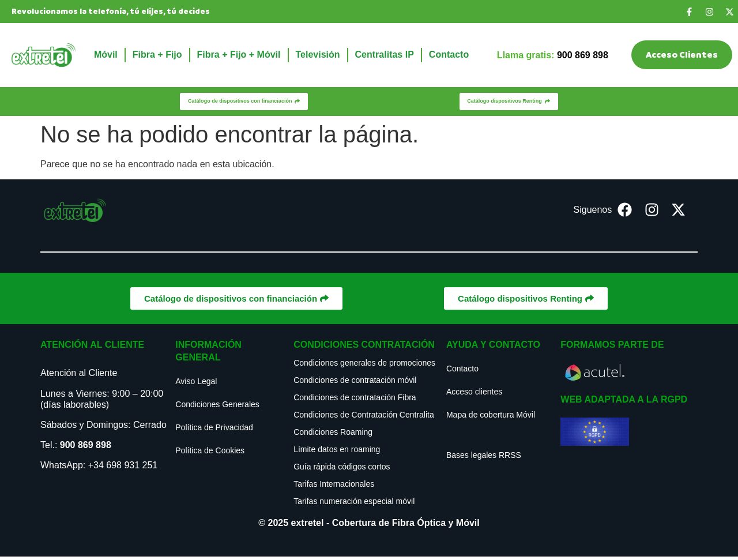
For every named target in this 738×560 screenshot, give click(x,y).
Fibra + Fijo (157, 55)
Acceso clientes (474, 395)
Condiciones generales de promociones (364, 366)
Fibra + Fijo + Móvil (239, 55)
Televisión (318, 55)
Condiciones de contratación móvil (355, 384)
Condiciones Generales (217, 408)
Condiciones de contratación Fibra (355, 401)
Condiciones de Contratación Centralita (364, 418)
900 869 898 (86, 448)
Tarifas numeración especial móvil (354, 505)
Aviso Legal (196, 385)
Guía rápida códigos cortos (342, 470)
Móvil (106, 55)
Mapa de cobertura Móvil (491, 418)
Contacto (449, 55)
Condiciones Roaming (333, 435)
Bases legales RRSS (484, 458)
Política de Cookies (210, 454)
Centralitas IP (385, 55)
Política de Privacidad (214, 431)
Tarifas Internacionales (334, 487)
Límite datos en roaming (337, 453)
